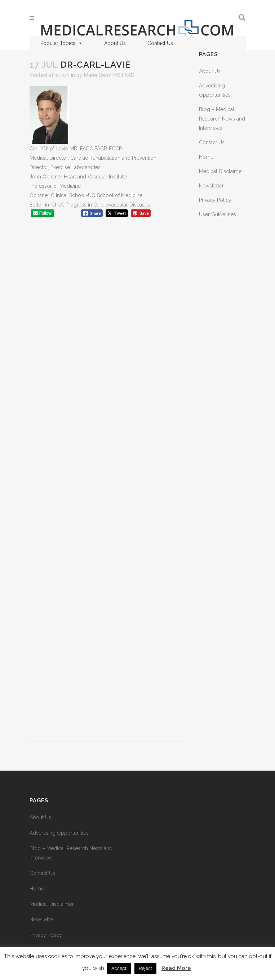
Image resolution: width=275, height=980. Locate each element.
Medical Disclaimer (221, 171)
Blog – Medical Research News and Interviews (222, 119)
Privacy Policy (215, 200)
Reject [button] (145, 968)
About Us (115, 43)
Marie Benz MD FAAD (109, 75)
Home (206, 157)
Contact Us (160, 43)
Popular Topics (61, 43)
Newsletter (211, 186)
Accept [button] (119, 968)
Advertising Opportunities (59, 833)
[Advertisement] (107, 483)
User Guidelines (218, 214)
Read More (176, 968)
